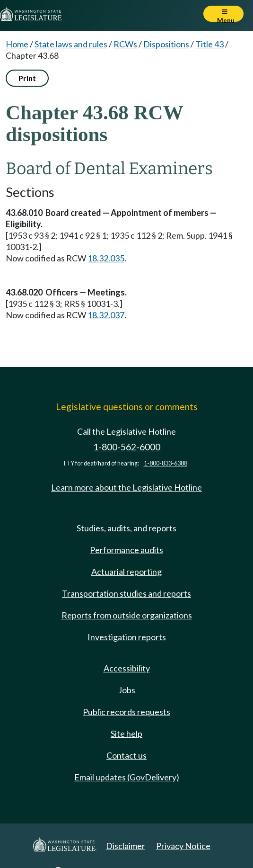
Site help (126, 734)
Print (27, 78)
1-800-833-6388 (166, 463)
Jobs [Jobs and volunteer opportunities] (127, 690)
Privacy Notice (183, 846)
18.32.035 (106, 258)
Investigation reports (127, 637)
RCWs (125, 44)
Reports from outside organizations (127, 615)
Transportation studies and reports (126, 593)
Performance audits (126, 550)
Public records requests (126, 712)
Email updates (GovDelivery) (127, 777)
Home (17, 44)
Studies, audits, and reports (126, 528)
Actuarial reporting (126, 572)
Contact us (126, 755)
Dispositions (166, 44)
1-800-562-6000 (127, 447)
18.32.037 (106, 315)
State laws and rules (71, 44)
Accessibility (127, 668)
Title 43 (209, 44)
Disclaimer (126, 846)
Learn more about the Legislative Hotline (126, 487)
